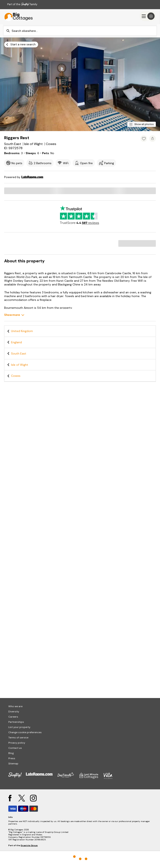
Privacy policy (17, 743)
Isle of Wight (20, 365)
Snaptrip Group (29, 845)
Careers (13, 717)
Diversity (14, 712)
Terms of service (18, 738)
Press (12, 758)
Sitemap (13, 764)
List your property (19, 727)
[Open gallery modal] (80, 84)
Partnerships (16, 722)
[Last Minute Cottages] (17, 16)
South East (19, 353)
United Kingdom (22, 331)
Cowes (16, 376)
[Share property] (152, 139)
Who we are (15, 706)
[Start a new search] (21, 45)
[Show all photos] (142, 124)
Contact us (15, 748)
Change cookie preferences (25, 732)
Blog (11, 753)
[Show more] (14, 315)
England (16, 342)
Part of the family (22, 4)
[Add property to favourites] (144, 139)
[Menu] (148, 16)
